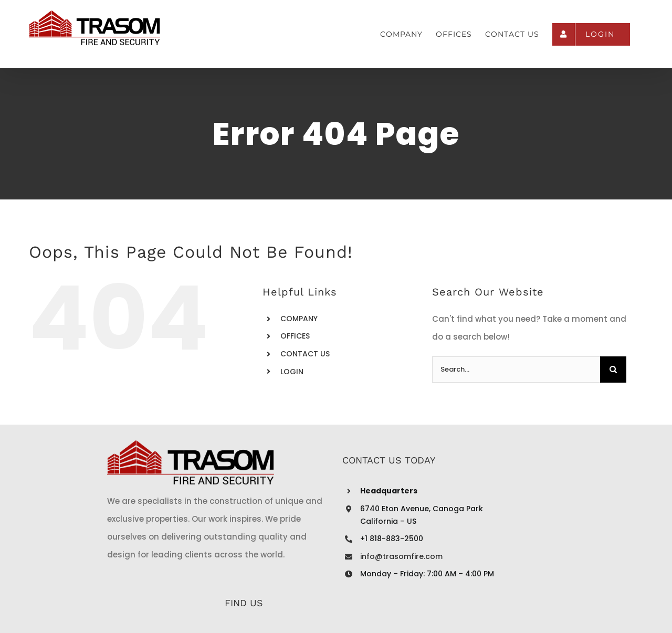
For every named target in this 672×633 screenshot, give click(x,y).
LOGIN (292, 372)
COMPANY (299, 319)
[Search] (613, 370)
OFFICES (295, 336)
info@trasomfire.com (298, 556)
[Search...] (516, 370)
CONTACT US (305, 354)
